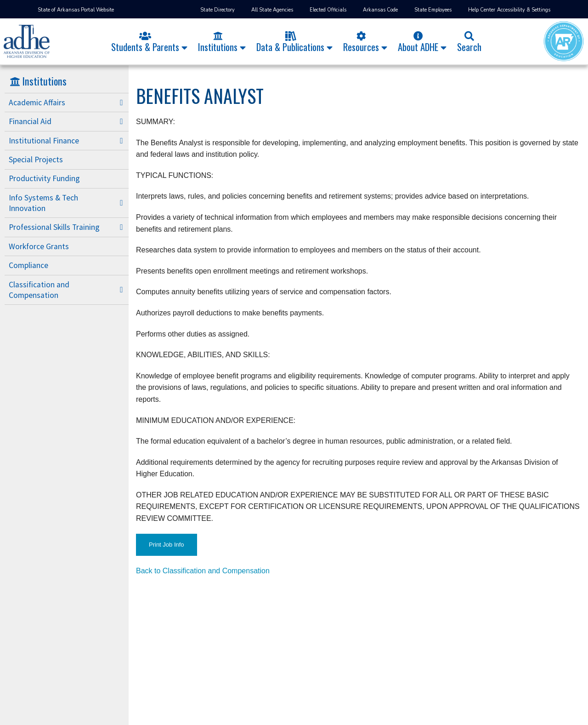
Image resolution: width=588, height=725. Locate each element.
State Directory (218, 10)
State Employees (433, 10)
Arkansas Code (380, 10)
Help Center (482, 10)
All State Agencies (272, 10)
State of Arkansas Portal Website (76, 10)
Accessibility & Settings (524, 10)
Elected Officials (328, 10)
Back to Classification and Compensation (203, 571)
